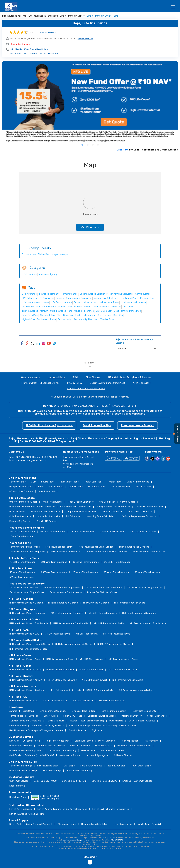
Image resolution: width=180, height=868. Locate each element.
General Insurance (31, 377)
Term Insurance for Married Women (104, 588)
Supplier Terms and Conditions (25, 721)
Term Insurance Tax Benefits (134, 547)
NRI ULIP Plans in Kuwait (95, 680)
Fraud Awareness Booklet (138, 425)
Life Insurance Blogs (48, 766)
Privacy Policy (75, 383)
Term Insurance (18, 482)
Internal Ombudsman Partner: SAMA (86, 389)
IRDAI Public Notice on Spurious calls (49, 425)
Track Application (129, 741)
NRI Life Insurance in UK (55, 701)
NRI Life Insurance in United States (74, 644)
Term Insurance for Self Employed (27, 552)
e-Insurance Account (71, 755)
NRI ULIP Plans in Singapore (103, 613)
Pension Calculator (113, 512)
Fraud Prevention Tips (97, 425)
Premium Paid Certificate (51, 746)
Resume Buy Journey (21, 521)
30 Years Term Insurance (22, 572)
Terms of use (16, 716)
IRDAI (75, 377)
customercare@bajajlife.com (31, 461)
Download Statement (21, 746)
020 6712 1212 (117, 840)
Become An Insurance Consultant (108, 383)
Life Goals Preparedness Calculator (138, 516)
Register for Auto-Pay (58, 741)
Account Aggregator (98, 755)
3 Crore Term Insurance (82, 532)
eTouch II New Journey (21, 492)
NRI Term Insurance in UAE (117, 634)
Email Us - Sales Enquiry (104, 781)
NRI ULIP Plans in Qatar (91, 670)
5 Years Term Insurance (22, 577)
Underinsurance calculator (23, 502)
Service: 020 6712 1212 (74, 781)
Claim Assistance (84, 741)
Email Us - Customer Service (138, 781)
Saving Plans (48, 482)
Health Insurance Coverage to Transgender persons (36, 731)
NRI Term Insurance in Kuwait (128, 680)
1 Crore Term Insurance (21, 537)
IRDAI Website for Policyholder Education (130, 377)
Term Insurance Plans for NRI (25, 547)
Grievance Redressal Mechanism (134, 746)
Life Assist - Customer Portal (25, 741)
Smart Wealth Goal (48, 492)
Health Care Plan (93, 482)
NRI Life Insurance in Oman (60, 659)
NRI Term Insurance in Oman (123, 659)
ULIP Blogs (69, 766)
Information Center (131, 716)
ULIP (33, 482)
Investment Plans (69, 482)
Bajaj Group (29, 711)
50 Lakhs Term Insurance (54, 562)
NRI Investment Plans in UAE (24, 634)
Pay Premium (151, 741)
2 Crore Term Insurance (112, 532)
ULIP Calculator (17, 512)
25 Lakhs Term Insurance (117, 562)
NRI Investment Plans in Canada (26, 603)
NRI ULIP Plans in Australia (100, 690)
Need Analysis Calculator (94, 824)
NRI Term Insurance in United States (28, 649)
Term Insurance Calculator (149, 507)
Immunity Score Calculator (100, 516)
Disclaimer (90, 363)
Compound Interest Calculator (82, 512)
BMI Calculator (73, 516)
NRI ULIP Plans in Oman (92, 659)
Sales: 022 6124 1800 (45, 781)
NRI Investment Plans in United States (30, 644)
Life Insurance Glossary (114, 711)
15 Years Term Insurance (117, 572)
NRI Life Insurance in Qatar (60, 670)
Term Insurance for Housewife (66, 592)
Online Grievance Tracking (62, 751)
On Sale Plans (76, 487)
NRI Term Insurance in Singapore (139, 613)
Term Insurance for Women (24, 588)
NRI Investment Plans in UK (24, 701)
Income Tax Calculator (48, 516)
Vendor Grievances (157, 716)
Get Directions (90, 227)
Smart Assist (51, 716)
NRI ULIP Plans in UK (83, 701)
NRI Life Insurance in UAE (58, 634)
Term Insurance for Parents (65, 552)
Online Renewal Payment (39, 824)
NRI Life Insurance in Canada (63, 603)
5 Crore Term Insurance (53, 532)
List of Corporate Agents (142, 721)
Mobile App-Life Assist (149, 824)
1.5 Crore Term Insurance (143, 532)
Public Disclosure (56, 721)
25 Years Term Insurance (54, 572)
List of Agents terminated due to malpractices (62, 809)
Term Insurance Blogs (21, 766)
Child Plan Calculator (20, 516)
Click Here (123, 150)
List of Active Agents (21, 809)
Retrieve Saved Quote (113, 751)
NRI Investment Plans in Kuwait (26, 680)
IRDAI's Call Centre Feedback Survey (41, 383)
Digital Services (107, 741)
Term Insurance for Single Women (27, 592)
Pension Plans (114, 482)
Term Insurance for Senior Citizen (96, 547)
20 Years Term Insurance (85, 572)
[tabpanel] (90, 102)
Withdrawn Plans (97, 487)
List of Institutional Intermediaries (111, 809)
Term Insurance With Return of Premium (106, 552)
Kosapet (65, 254)
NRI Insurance (56, 487)
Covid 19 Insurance (121, 487)
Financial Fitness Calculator (46, 512)
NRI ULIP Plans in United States (114, 644)
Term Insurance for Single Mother (145, 588)
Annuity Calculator (53, 502)
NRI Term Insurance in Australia (135, 690)
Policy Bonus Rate (73, 716)
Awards (13, 711)
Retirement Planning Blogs (23, 771)
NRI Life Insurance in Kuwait (62, 680)
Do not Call (15, 824)
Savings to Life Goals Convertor (113, 507)
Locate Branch (17, 786)
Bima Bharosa (93, 377)
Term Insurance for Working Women (62, 588)
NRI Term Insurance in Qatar (123, 670)
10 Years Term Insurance (148, 572)
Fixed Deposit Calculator (81, 502)
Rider (41, 487)
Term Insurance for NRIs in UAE (149, 552)
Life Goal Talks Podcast (84, 711)
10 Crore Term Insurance (22, 532)
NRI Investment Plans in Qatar (25, 670)
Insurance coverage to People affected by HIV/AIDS (37, 726)
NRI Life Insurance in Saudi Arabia (71, 623)
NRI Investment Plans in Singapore (27, 613)
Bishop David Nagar (48, 254)
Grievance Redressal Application (26, 751)
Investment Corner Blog (79, 771)
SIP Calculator (128, 502)
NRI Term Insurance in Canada (130, 603)
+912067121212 (34, 54)
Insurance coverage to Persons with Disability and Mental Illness (103, 726)
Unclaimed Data (56, 377)
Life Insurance (144, 487)
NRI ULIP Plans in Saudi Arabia (109, 623)
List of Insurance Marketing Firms (27, 814)
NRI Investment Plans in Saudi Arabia (29, 623)
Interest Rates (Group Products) (87, 721)
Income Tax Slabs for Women (102, 592)
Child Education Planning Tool (76, 507)
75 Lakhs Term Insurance (22, 562)
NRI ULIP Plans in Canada (96, 603)
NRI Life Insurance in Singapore (67, 613)
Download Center (78, 731)
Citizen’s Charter (123, 755)
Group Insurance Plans (21, 487)
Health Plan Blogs (52, 771)
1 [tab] (82, 145)
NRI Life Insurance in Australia (66, 690)
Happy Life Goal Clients (144, 711)
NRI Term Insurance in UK (112, 701)
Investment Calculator (140, 512)
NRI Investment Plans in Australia (27, 690)
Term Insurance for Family (59, 547)
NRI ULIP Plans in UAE (87, 634)
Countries (122, 348)
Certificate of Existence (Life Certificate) (32, 755)
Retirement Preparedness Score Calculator (32, 507)
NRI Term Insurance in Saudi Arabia (148, 623)
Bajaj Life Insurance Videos (102, 716)
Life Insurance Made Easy (53, 711)
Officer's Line (29, 254)
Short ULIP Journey (47, 521)
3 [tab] (93, 145)
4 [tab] (98, 145)
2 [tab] (87, 145)
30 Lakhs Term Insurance (86, 562)
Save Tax (34, 716)
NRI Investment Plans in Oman (25, 659)
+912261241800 (29, 49)
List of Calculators (123, 824)
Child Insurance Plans (138, 482)
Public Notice (116, 721)
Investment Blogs (141, 766)
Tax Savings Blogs (117, 766)
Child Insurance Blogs (91, 766)
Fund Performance (80, 746)
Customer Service (19, 781)
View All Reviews (48, 32)
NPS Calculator (107, 502)
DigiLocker (98, 731)
